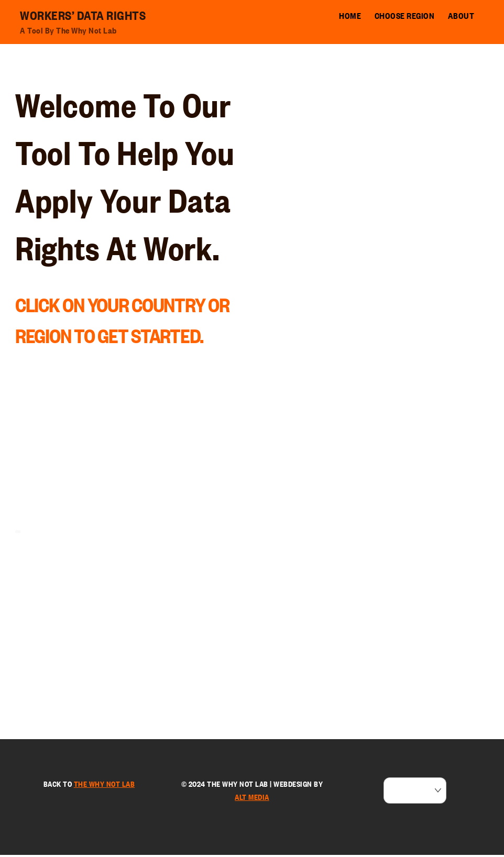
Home (350, 16)
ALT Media (252, 799)
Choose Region (405, 16)
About (461, 16)
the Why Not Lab (105, 786)
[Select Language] (415, 793)
